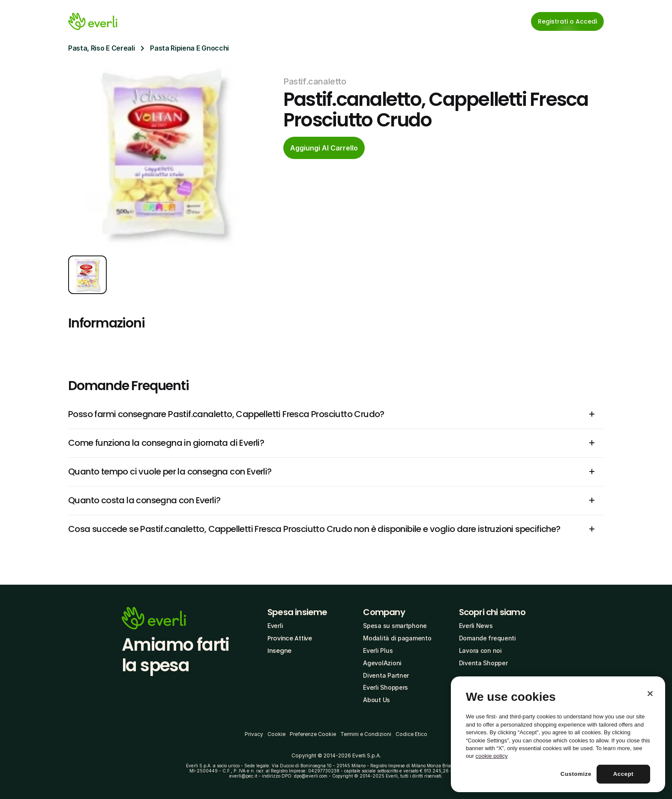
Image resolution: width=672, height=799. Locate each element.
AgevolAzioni (382, 663)
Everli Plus (378, 650)
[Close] (650, 694)
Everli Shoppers (385, 687)
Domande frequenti (487, 638)
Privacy (254, 734)
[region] (558, 734)
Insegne (279, 651)
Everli (275, 626)
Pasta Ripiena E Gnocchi (189, 48)
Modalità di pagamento (397, 638)
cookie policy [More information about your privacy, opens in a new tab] (492, 756)
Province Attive (290, 638)
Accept (624, 774)
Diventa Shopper (483, 663)
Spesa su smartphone (395, 626)
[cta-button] (324, 148)
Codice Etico (411, 734)
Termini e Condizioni (366, 734)
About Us (376, 700)
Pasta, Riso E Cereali (101, 48)
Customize (576, 774)
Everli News (476, 626)
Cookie (276, 734)
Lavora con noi (480, 650)
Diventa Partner (386, 675)
